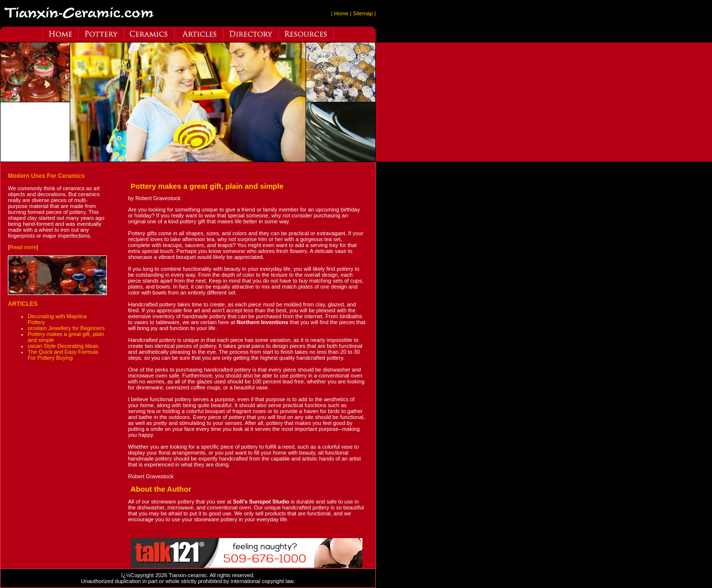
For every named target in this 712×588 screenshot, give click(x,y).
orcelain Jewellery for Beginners (66, 328)
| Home (339, 13)
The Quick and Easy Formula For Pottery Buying (63, 355)
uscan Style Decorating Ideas (63, 346)
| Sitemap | (363, 13)
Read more (23, 247)
